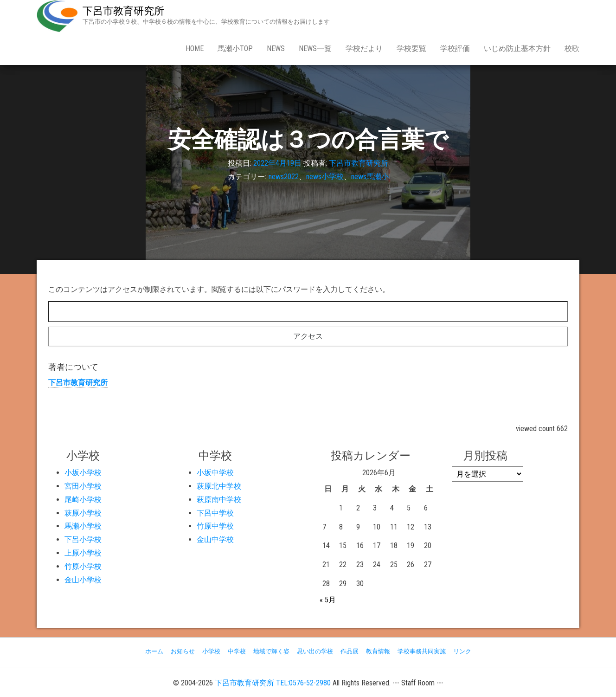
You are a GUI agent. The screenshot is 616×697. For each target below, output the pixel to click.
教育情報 (378, 651)
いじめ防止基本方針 (517, 48)
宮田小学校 (83, 486)
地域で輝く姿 (271, 651)
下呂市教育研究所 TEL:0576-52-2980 (273, 683)
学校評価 (455, 48)
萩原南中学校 (219, 500)
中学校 (237, 651)
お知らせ (183, 651)
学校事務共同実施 (422, 651)
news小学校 (325, 177)
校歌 (572, 48)
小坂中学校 (215, 473)
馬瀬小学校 (83, 526)
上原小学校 (83, 553)
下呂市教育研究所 (123, 11)
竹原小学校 (83, 566)
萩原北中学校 (219, 486)
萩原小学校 (83, 513)
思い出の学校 (315, 651)
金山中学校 (215, 539)
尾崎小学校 (83, 500)
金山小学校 (83, 580)
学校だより (364, 48)
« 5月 (328, 600)
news (276, 48)
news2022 (284, 177)
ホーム (154, 651)
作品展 (350, 651)
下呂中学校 (215, 513)
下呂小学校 (83, 539)
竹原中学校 (215, 526)
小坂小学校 (83, 473)
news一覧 (315, 48)
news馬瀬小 (370, 177)
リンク (462, 651)
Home (195, 48)
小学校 (211, 651)
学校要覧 (411, 48)
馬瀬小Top (235, 48)
